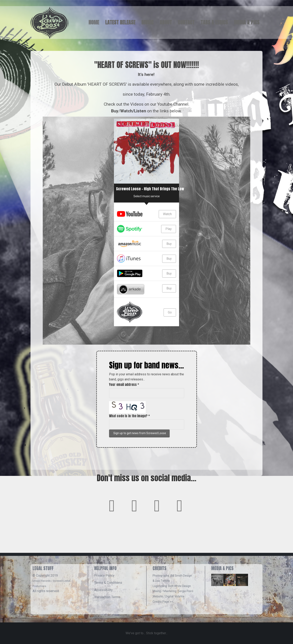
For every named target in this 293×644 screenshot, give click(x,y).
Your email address (124, 384)
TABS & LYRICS (214, 22)
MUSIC (148, 22)
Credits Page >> (163, 602)
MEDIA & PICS (247, 22)
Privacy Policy (104, 576)
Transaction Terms (107, 597)
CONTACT (186, 22)
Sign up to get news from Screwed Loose (140, 433)
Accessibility (103, 590)
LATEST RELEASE (120, 22)
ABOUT (166, 22)
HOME (94, 22)
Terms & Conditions (108, 583)
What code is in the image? (129, 416)
